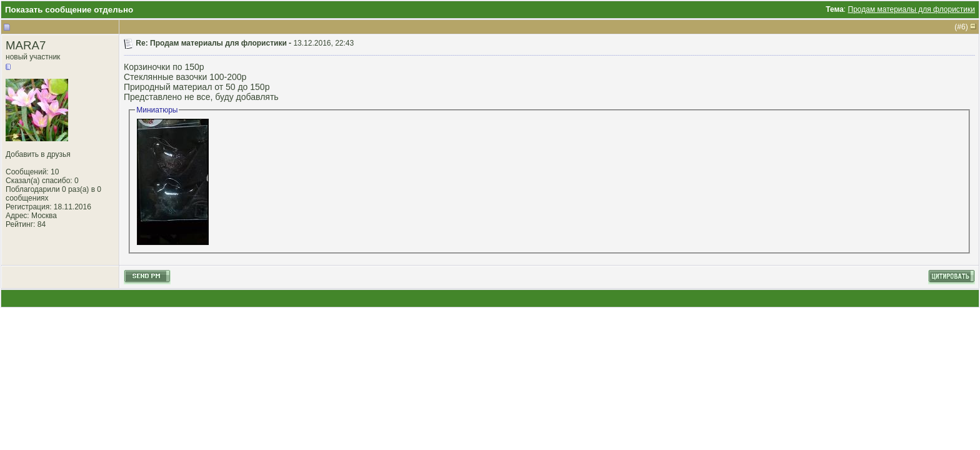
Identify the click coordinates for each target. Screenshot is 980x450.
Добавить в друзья (38, 154)
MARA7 (26, 45)
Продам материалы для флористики (912, 9)
